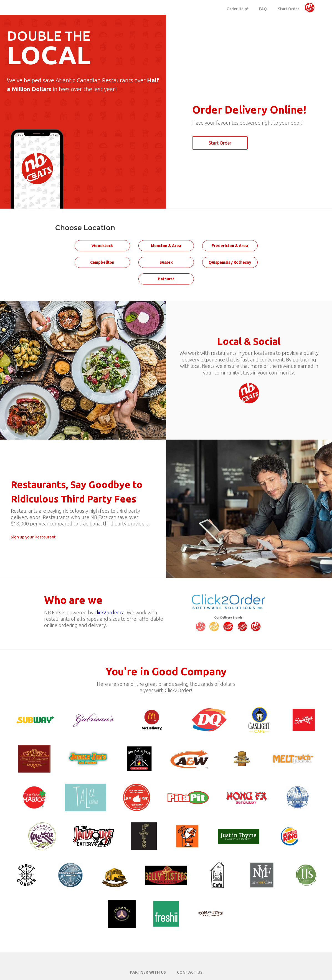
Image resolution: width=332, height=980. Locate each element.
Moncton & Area (166, 246)
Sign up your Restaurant (33, 537)
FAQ (263, 9)
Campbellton (102, 262)
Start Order (289, 9)
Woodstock (102, 246)
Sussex (166, 262)
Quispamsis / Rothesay (230, 262)
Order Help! (237, 9)
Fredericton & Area (230, 246)
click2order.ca (110, 612)
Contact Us (190, 972)
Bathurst (166, 279)
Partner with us (148, 972)
